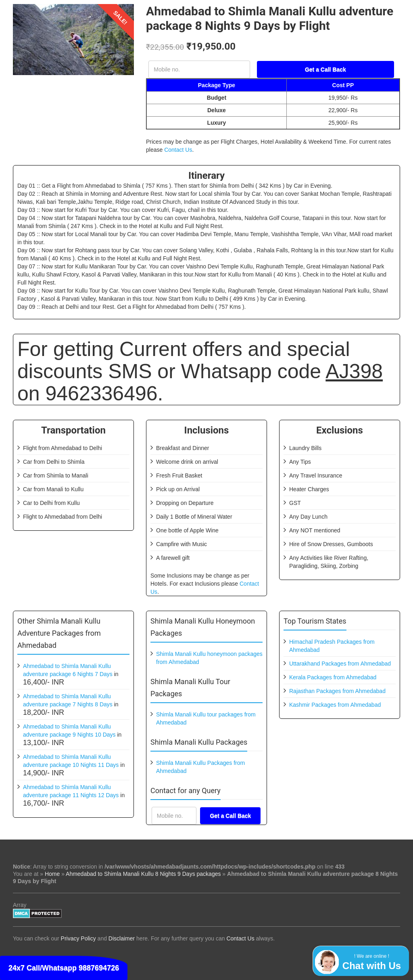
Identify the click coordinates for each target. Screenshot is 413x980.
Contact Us (178, 150)
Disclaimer (122, 938)
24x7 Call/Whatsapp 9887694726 (64, 968)
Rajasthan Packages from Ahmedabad (337, 691)
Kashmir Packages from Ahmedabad (335, 705)
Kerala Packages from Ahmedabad (333, 677)
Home (52, 874)
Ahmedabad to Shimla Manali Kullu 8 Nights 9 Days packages (143, 874)
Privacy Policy (78, 938)
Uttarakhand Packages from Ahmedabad (340, 664)
